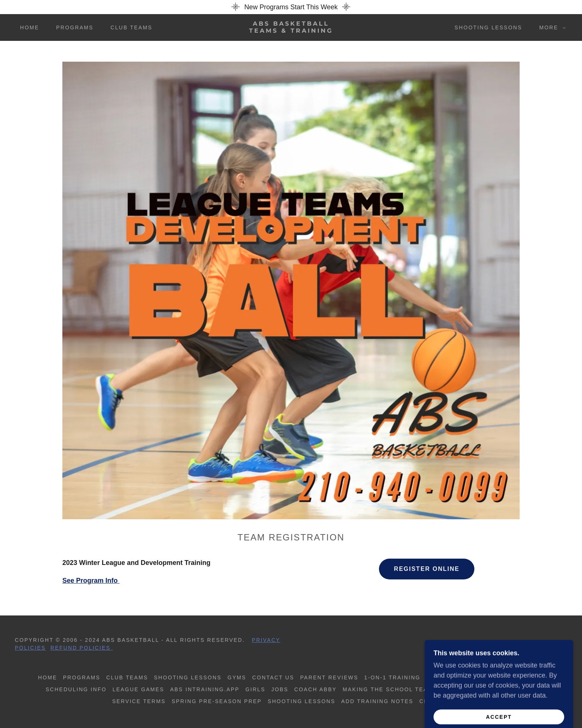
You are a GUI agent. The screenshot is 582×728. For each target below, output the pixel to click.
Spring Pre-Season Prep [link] (217, 701)
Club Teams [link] (132, 27)
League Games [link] (138, 689)
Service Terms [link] (139, 701)
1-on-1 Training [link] (392, 677)
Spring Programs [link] (511, 677)
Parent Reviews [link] (329, 677)
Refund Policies (82, 648)
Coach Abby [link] (315, 689)
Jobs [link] (280, 689)
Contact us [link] (273, 677)
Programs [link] (75, 27)
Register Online (427, 569)
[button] (551, 27)
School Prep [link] (450, 677)
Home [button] (48, 677)
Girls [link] (255, 689)
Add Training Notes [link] (377, 701)
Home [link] (30, 27)
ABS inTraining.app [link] (205, 689)
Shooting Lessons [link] (488, 27)
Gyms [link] (237, 677)
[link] (291, 30)
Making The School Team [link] (388, 689)
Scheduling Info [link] (76, 689)
